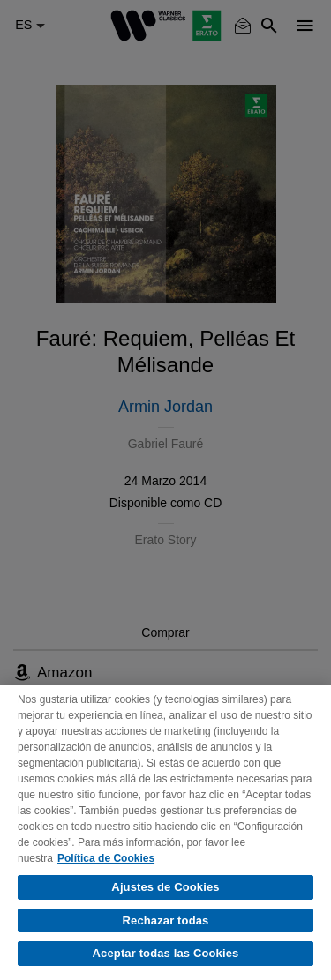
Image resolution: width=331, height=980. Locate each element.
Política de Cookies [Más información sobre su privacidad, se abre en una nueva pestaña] (106, 858)
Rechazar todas (166, 920)
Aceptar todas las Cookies (166, 953)
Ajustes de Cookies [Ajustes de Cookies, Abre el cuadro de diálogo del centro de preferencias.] (165, 887)
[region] (165, 832)
